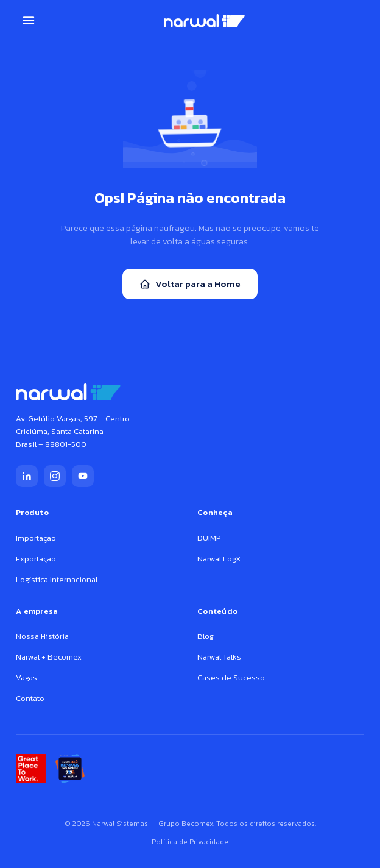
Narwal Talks (219, 657)
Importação (36, 538)
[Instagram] (55, 476)
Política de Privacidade (190, 842)
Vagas (26, 678)
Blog (206, 636)
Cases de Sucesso (231, 678)
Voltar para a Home (190, 284)
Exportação (36, 559)
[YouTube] (83, 476)
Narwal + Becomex (49, 657)
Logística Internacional (57, 579)
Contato (30, 698)
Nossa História (42, 636)
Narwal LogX (219, 559)
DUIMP (209, 538)
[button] (29, 20)
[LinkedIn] (27, 476)
